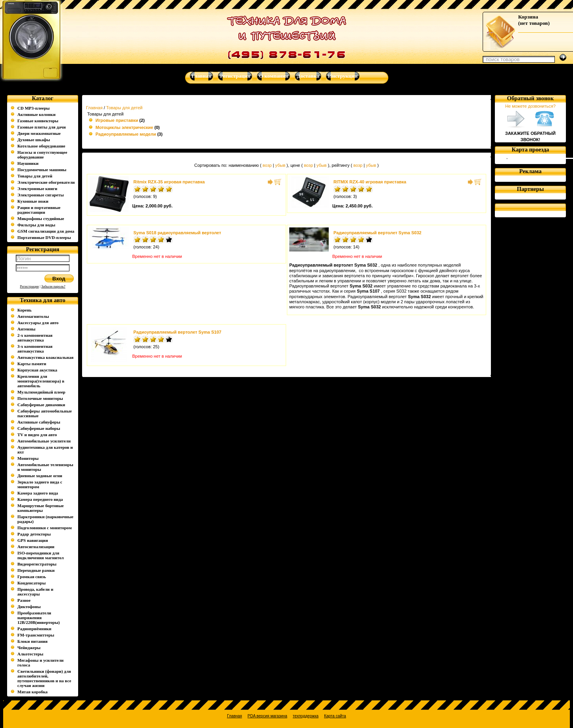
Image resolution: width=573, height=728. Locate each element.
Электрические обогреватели (46, 182)
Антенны (26, 329)
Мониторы (28, 458)
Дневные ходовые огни (40, 476)
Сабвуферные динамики (41, 405)
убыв (280, 165)
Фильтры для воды (36, 225)
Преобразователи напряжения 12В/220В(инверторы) (39, 618)
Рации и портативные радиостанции (39, 210)
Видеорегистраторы (37, 564)
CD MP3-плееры (34, 108)
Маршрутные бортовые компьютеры (40, 508)
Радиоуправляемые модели (126, 134)
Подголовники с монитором (45, 528)
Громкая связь (32, 577)
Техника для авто (42, 300)
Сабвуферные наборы (39, 428)
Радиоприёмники (34, 629)
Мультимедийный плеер (41, 392)
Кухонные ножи (33, 201)
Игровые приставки (117, 120)
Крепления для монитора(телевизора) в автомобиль (41, 381)
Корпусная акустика (37, 370)
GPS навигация (33, 540)
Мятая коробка (33, 692)
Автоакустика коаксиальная (45, 357)
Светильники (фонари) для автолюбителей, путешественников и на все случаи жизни (44, 678)
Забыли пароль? (53, 286)
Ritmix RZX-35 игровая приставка (169, 182)
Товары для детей (35, 176)
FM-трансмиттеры (36, 635)
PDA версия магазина (267, 716)
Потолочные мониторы (40, 398)
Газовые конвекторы (38, 121)
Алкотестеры (30, 654)
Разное (24, 600)
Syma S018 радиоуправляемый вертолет (177, 233)
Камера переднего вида (40, 499)
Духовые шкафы (34, 140)
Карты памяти (32, 364)
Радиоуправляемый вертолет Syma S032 (377, 233)
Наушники (28, 163)
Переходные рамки (36, 570)
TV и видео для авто (37, 435)
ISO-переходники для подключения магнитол (40, 555)
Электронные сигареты (40, 195)
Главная (94, 108)
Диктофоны (29, 607)
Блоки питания (33, 641)
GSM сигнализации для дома (46, 231)
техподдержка (306, 716)
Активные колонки (37, 114)
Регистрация (30, 286)
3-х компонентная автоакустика (35, 349)
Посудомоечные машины (42, 170)
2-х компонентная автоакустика (35, 338)
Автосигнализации (36, 547)
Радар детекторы (34, 534)
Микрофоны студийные (41, 218)
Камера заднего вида (38, 493)
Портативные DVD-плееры (44, 237)
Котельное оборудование (41, 146)
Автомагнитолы (33, 316)
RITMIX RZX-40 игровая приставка (370, 182)
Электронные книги (37, 189)
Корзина (528, 17)
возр (267, 165)
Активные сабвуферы (39, 422)
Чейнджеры (29, 648)
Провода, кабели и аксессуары (35, 592)
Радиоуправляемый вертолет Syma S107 (177, 332)
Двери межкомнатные (39, 133)
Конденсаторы (32, 583)
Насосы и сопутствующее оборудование (42, 155)
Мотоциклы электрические (124, 127)
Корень (24, 310)
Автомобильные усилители (44, 441)
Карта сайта (335, 716)
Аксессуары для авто (38, 323)
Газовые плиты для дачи (41, 127)
